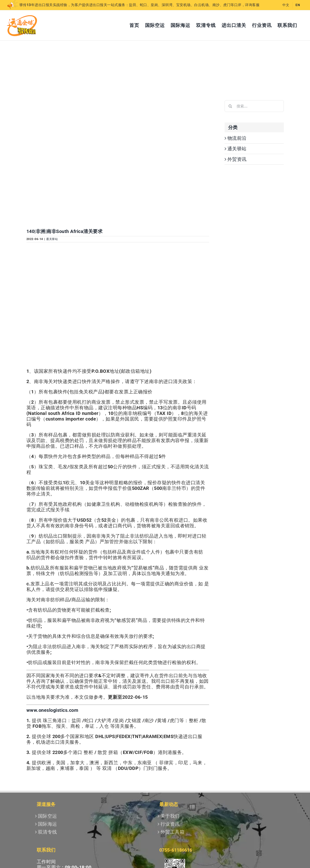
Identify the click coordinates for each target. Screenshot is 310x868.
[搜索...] (254, 106)
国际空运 (47, 816)
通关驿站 (52, 239)
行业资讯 (170, 824)
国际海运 (47, 824)
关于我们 (170, 816)
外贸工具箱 (173, 832)
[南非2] (118, 161)
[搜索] (230, 106)
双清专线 (47, 832)
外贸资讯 (237, 159)
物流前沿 (237, 138)
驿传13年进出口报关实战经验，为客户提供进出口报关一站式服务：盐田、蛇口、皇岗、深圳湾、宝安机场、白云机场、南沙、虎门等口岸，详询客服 (133, 5)
